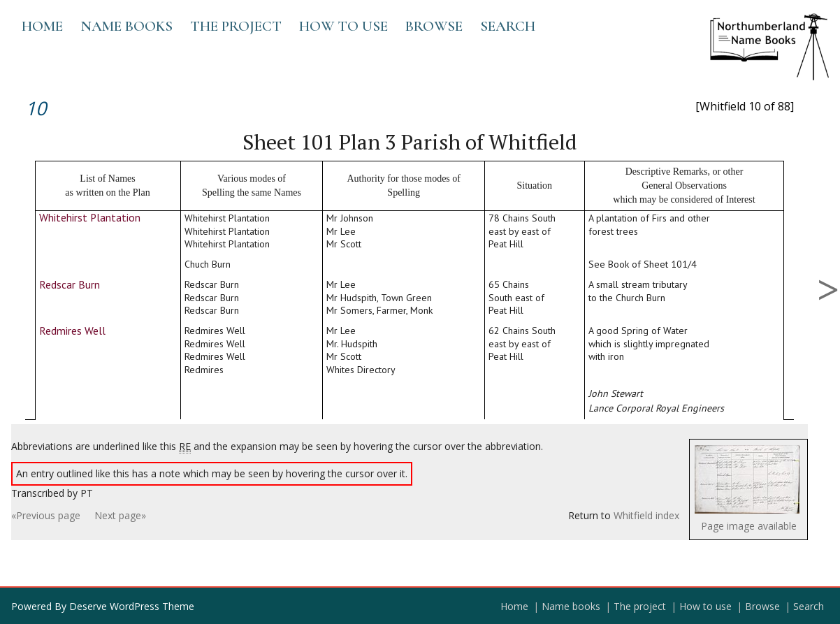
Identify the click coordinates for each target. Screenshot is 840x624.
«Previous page (46, 515)
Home (42, 26)
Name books (126, 26)
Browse (434, 26)
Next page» (120, 515)
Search (508, 26)
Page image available (749, 526)
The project (236, 26)
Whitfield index (646, 515)
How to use (343, 26)
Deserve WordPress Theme (132, 606)
